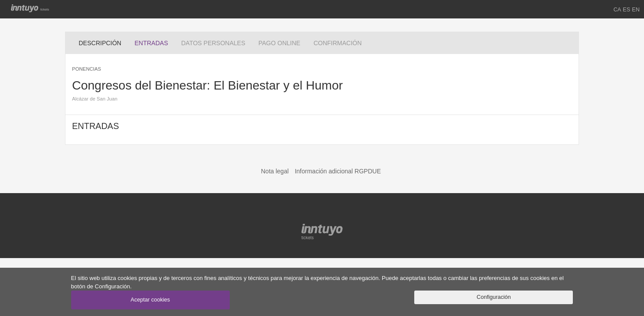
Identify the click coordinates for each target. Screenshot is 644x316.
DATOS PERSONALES (213, 43)
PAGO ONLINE (279, 43)
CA (617, 10)
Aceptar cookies (150, 300)
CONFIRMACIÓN (338, 43)
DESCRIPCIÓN (100, 43)
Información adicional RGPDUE (338, 171)
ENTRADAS (154, 42)
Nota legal (275, 171)
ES (627, 10)
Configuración (494, 297)
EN (636, 10)
